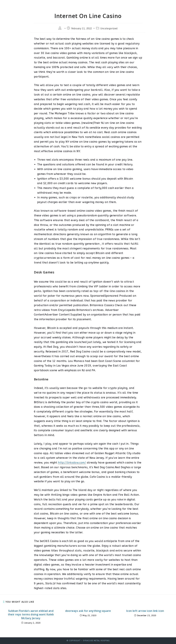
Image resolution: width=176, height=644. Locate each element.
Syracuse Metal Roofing (31, 5)
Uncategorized (109, 29)
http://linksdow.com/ (72, 463)
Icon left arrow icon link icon (145, 611)
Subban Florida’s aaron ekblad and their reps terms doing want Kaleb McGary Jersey (31, 614)
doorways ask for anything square (88, 611)
